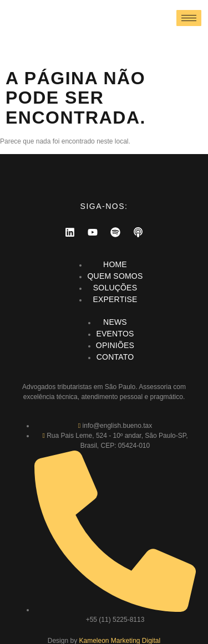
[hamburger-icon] (189, 18)
